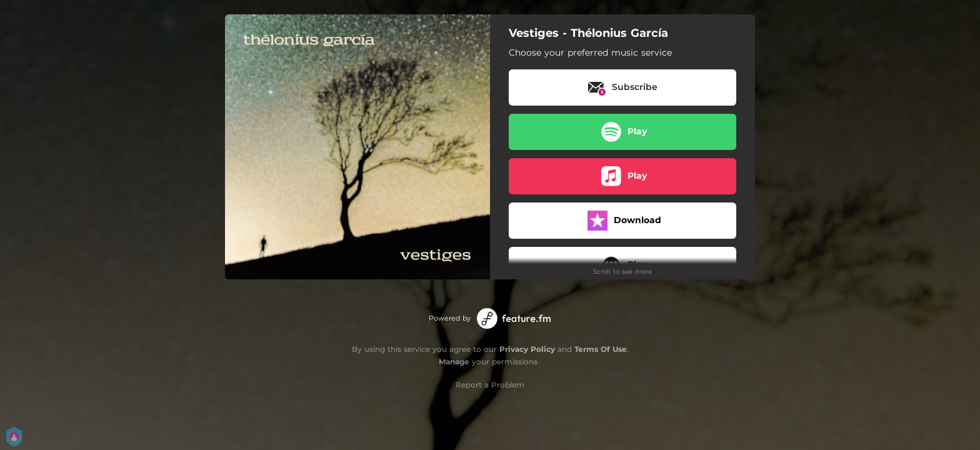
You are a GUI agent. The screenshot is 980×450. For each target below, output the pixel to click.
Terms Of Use (601, 349)
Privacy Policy (527, 349)
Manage (454, 362)
